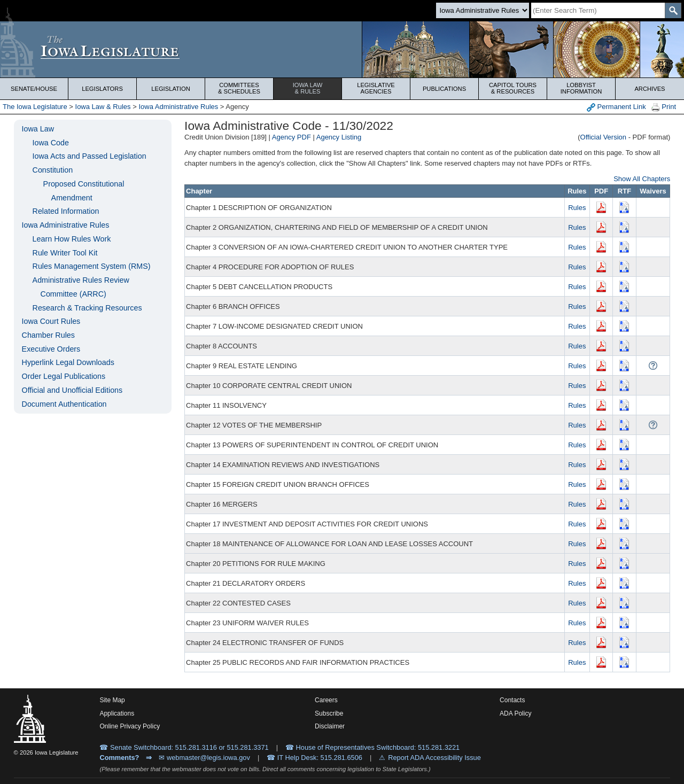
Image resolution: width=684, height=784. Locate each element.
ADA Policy (515, 713)
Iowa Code (51, 143)
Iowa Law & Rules (103, 107)
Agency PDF (292, 137)
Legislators (102, 89)
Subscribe (329, 713)
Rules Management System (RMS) (92, 266)
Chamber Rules (48, 335)
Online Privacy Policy (130, 726)
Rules (577, 208)
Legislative (376, 88)
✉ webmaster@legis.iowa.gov (204, 758)
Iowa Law (308, 88)
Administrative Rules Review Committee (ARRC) (81, 287)
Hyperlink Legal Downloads (68, 362)
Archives (650, 89)
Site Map (112, 700)
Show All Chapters (642, 179)
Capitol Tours (513, 88)
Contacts (512, 700)
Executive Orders (51, 349)
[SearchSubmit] (673, 10)
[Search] (598, 10)
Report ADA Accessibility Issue (434, 758)
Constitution (53, 170)
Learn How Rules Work (72, 239)
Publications (444, 89)
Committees (239, 88)
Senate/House (34, 89)
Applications (117, 713)
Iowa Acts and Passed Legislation (90, 156)
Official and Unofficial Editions (72, 390)
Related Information (66, 211)
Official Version (603, 137)
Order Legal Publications (64, 376)
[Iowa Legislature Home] (342, 49)
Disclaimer (330, 726)
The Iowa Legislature (35, 107)
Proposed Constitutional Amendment (84, 191)
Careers (326, 700)
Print (664, 107)
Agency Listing (339, 137)
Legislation (171, 89)
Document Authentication (64, 404)
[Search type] (483, 10)
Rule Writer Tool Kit (65, 253)
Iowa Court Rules (51, 321)
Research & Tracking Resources (87, 308)
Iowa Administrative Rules (178, 107)
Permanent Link (616, 107)
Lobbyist (581, 88)
